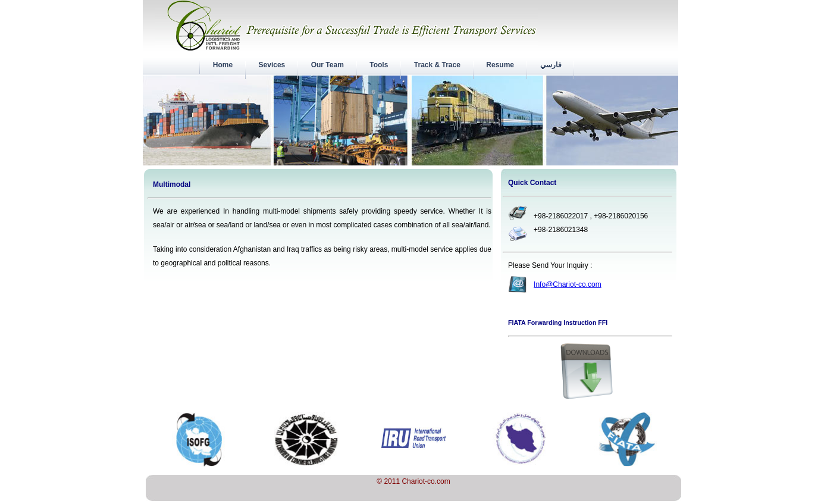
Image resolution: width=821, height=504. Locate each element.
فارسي (551, 65)
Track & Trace (438, 65)
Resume (500, 65)
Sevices (272, 65)
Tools (379, 65)
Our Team (327, 65)
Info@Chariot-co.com (568, 284)
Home (223, 65)
